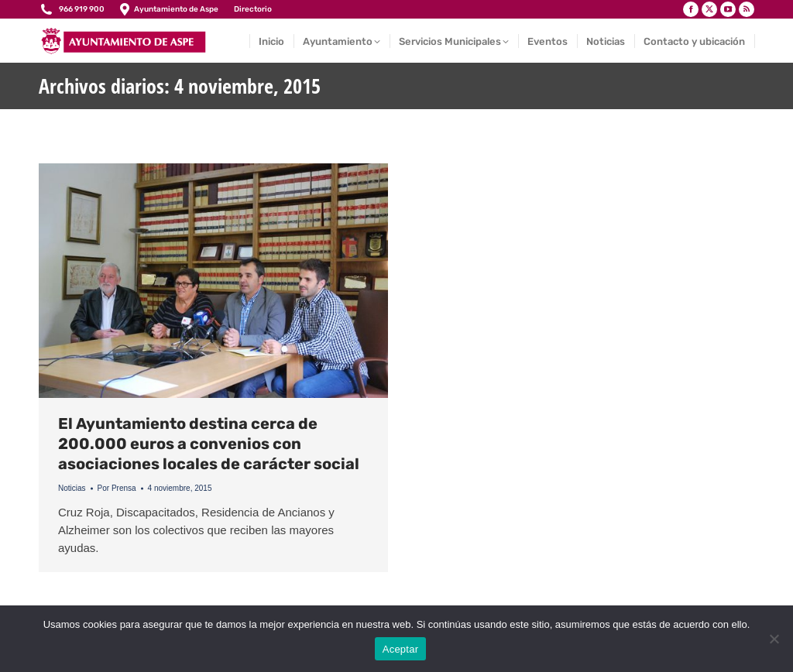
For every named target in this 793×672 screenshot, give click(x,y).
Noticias (72, 488)
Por (117, 488)
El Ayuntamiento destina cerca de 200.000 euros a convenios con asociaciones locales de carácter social (209, 444)
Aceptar (401, 649)
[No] (774, 639)
